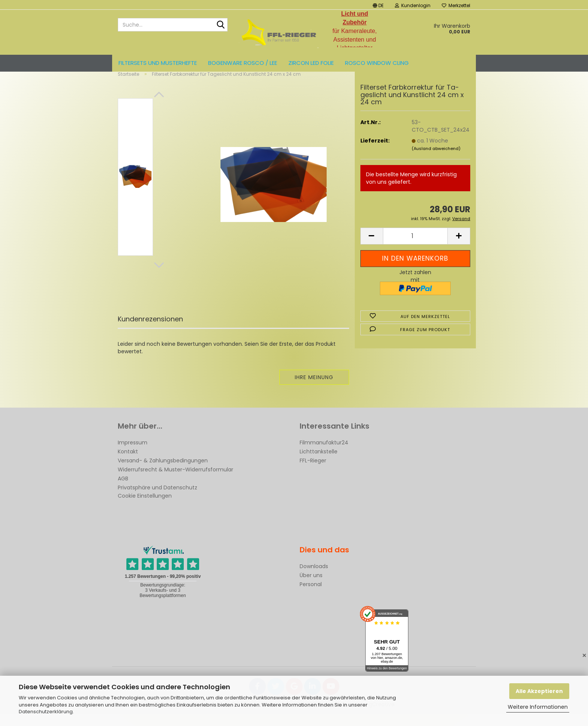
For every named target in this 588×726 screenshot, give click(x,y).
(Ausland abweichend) (436, 161)
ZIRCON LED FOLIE (311, 63)
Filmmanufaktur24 (324, 455)
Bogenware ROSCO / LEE (243, 63)
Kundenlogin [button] (413, 5)
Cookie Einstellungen (145, 508)
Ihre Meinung (314, 390)
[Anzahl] (415, 248)
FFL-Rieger (313, 473)
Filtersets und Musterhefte (158, 63)
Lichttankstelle (319, 464)
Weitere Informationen (538, 707)
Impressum (133, 455)
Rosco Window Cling (377, 63)
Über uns (311, 588)
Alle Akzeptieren (539, 691)
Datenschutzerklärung (46, 712)
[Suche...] (220, 25)
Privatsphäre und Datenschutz (157, 500)
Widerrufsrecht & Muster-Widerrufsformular (175, 482)
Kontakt (128, 464)
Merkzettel (456, 5)
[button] (378, 5)
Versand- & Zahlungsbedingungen (163, 473)
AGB (123, 491)
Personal (311, 597)
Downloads (314, 579)
